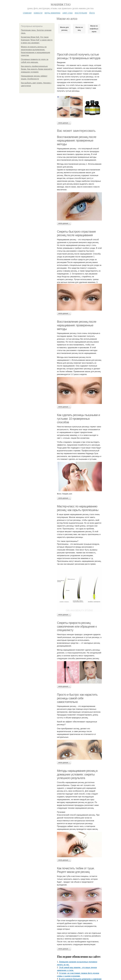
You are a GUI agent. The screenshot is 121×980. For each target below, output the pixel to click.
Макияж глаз (61, 5)
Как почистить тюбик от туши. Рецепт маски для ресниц (76, 870)
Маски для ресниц (64, 29)
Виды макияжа (52, 13)
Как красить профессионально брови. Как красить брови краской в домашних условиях (37, 69)
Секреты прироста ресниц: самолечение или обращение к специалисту (77, 626)
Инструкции (81, 13)
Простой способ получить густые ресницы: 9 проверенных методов (79, 56)
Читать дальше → (64, 123)
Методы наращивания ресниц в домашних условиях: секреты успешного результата (77, 774)
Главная (27, 13)
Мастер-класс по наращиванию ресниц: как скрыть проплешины (78, 508)
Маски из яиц (79, 29)
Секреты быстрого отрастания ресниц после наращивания (76, 233)
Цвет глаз (68, 13)
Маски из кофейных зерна (94, 29)
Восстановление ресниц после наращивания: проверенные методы (77, 141)
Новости (38, 13)
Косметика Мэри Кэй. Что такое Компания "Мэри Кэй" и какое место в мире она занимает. (37, 40)
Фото (92, 13)
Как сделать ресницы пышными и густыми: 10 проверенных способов (78, 419)
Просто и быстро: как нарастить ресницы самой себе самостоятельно (77, 698)
